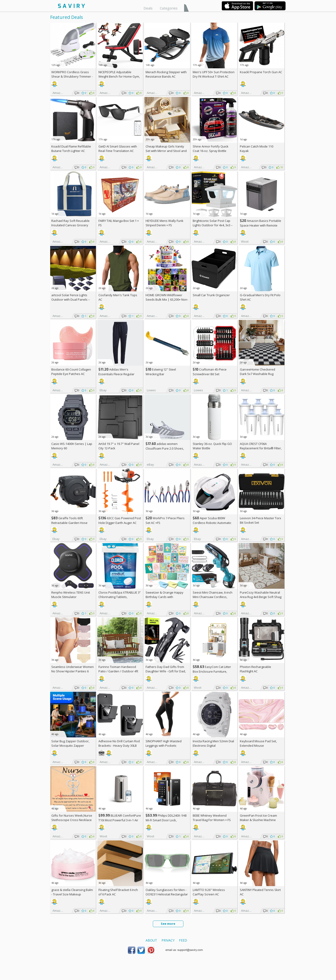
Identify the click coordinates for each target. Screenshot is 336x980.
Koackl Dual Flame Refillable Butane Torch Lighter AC (71, 149)
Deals (148, 8)
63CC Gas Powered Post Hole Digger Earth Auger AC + (120, 523)
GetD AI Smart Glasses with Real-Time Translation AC (118, 149)
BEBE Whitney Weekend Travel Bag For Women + (212, 818)
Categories (169, 8)
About (151, 940)
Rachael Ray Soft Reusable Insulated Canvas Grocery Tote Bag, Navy (70, 225)
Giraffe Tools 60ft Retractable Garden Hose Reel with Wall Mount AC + (71, 523)
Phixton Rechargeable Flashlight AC (255, 669)
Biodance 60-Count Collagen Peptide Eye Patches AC (71, 372)
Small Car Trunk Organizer (211, 295)
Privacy (168, 940)
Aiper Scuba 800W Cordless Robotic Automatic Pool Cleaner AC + (212, 523)
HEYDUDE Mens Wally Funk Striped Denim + (164, 223)
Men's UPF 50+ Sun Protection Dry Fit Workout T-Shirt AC (214, 74)
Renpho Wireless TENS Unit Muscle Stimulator (71, 595)
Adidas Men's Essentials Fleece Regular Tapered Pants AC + (116, 374)
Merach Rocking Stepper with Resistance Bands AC (166, 74)
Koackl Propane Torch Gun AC (261, 72)
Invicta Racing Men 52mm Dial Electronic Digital (213, 743)
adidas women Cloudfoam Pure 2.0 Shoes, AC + (165, 448)
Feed (183, 940)
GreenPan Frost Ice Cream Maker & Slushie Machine (258, 818)
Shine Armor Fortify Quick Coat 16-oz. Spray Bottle (211, 149)
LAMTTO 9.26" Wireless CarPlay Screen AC (209, 892)
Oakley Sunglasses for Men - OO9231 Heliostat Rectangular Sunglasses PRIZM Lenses (167, 894)
